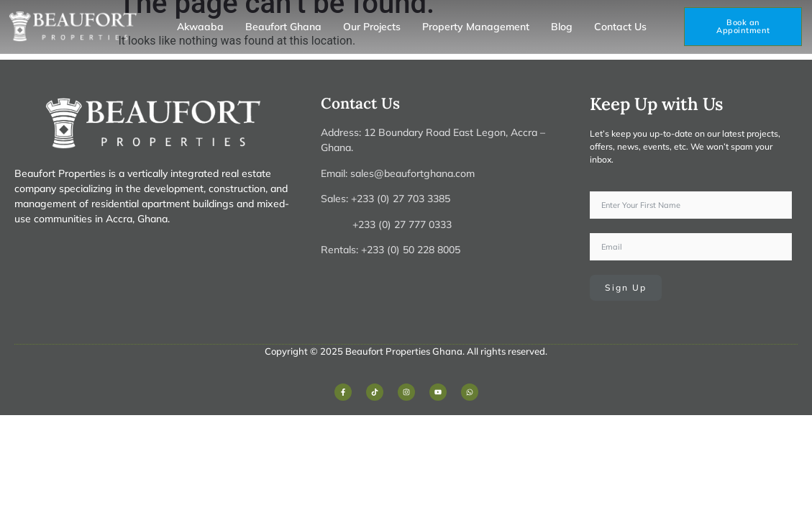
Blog (562, 27)
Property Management (476, 27)
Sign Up (626, 287)
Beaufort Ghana (283, 27)
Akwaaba (200, 27)
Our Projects (372, 27)
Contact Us (620, 27)
